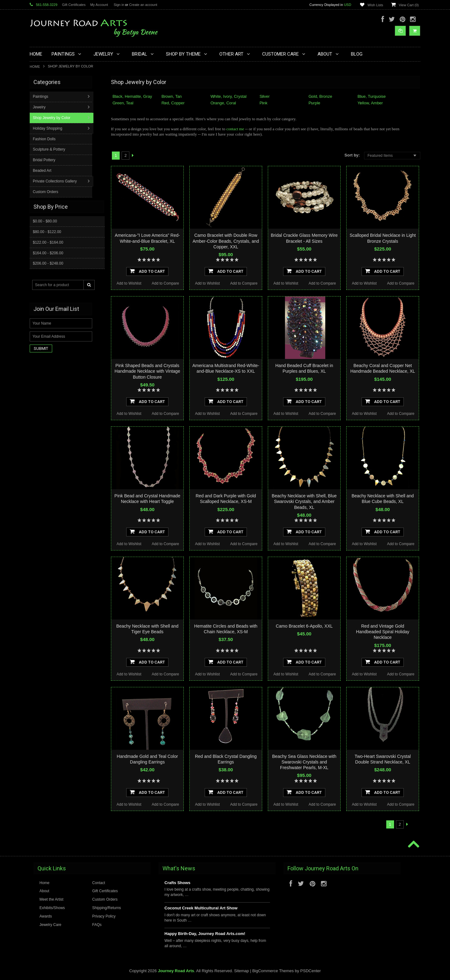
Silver (265, 96)
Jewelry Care (50, 925)
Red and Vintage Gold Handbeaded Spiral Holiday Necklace (382, 632)
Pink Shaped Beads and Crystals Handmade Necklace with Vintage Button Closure (147, 371)
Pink (263, 103)
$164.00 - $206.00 (48, 283)
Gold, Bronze (320, 96)
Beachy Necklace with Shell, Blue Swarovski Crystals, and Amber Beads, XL (304, 501)
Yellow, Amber (370, 103)
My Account (99, 5)
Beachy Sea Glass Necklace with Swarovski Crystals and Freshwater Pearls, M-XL (304, 762)
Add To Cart (147, 271)
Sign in (119, 5)
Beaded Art (43, 201)
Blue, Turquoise (372, 96)
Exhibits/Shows (52, 908)
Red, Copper (173, 103)
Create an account (143, 5)
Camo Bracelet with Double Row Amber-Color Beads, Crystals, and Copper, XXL (226, 241)
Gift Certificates (74, 5)
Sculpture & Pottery (50, 180)
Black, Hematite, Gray (132, 96)
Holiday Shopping (48, 159)
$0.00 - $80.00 (45, 251)
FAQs (97, 925)
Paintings (41, 127)
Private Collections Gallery (55, 212)
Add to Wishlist (129, 283)
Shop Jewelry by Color (52, 148)
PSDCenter (311, 971)
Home (35, 67)
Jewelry (40, 138)
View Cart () (409, 5)
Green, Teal (123, 103)
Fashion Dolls (45, 170)
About (44, 891)
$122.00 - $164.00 (48, 273)
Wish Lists (375, 5)
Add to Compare (165, 283)
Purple (314, 103)
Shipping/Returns (107, 908)
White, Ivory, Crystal (229, 96)
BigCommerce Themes (273, 971)
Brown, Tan (172, 96)
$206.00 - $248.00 (48, 294)
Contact (99, 883)
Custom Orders (46, 222)
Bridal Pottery (45, 191)
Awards (46, 916)
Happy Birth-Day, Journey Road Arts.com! (205, 934)
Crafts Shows (177, 883)
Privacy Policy (104, 916)
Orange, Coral (223, 103)
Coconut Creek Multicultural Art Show (201, 908)
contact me (235, 129)
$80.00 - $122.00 (47, 262)
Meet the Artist (51, 899)
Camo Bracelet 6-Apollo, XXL (304, 626)
